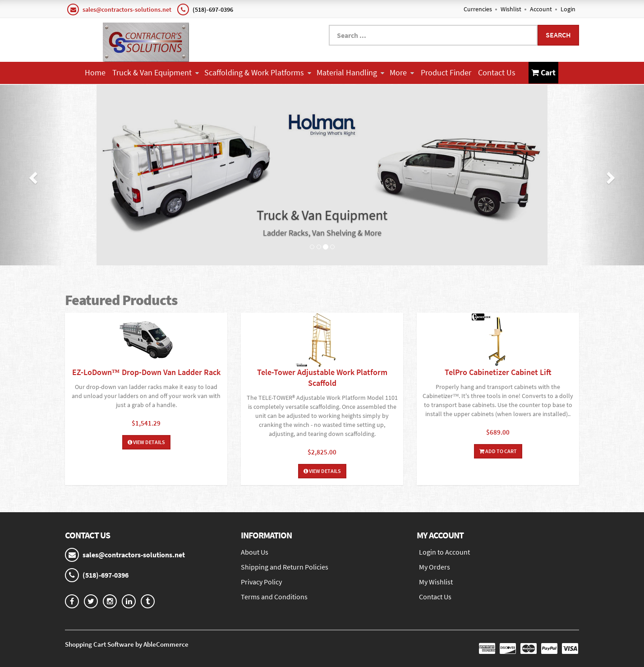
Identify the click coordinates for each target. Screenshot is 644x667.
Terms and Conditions (274, 597)
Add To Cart (498, 451)
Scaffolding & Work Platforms (258, 72)
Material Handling (350, 72)
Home (95, 72)
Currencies (478, 9)
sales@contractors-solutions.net (127, 9)
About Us (255, 552)
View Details (146, 442)
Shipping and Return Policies (285, 567)
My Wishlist (436, 582)
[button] (32, 175)
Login (568, 9)
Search (558, 35)
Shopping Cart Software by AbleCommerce (127, 644)
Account (541, 9)
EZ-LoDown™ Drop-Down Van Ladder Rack (146, 372)
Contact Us (497, 72)
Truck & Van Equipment (156, 72)
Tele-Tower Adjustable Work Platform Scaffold (322, 378)
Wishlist (511, 9)
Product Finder (446, 72)
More (402, 72)
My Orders (435, 567)
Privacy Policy (261, 582)
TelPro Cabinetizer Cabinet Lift (498, 372)
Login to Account (444, 552)
